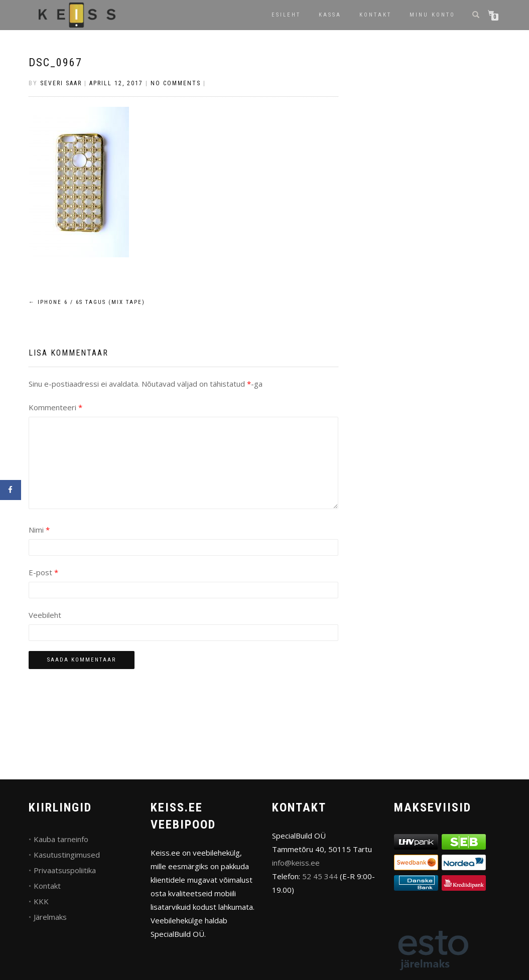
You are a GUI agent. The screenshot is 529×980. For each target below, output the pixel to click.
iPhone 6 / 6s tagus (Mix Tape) (87, 302)
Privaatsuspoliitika (65, 870)
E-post (43, 572)
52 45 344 (320, 876)
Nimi (39, 530)
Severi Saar (61, 83)
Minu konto (432, 15)
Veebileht (45, 615)
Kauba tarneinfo (61, 839)
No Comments (176, 83)
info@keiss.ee (296, 863)
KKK (41, 901)
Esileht (286, 15)
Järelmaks (50, 917)
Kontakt (375, 15)
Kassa (330, 15)
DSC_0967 (55, 62)
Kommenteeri (55, 407)
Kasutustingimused (67, 855)
